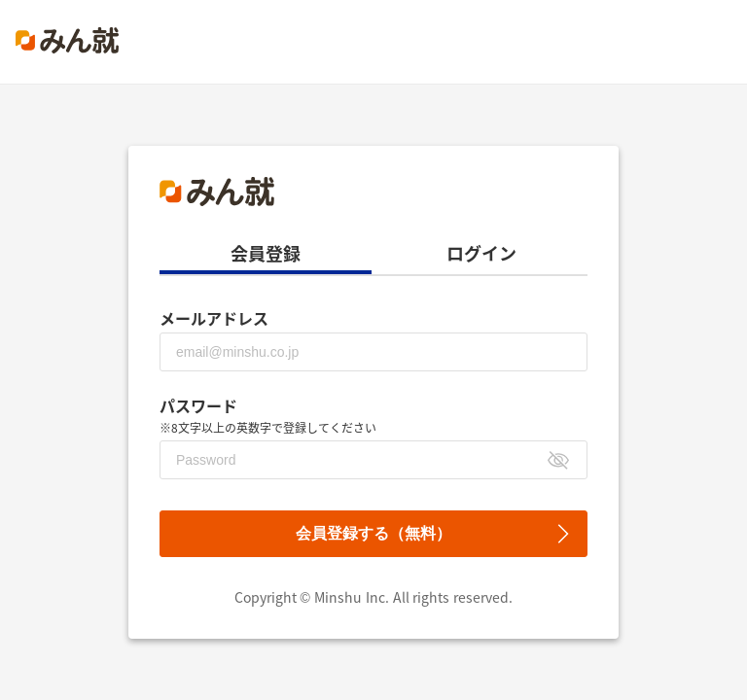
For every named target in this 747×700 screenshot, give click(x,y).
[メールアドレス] (373, 352)
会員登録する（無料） (373, 533)
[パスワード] (373, 460)
